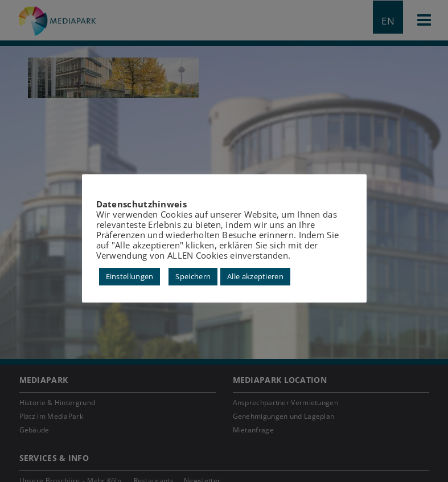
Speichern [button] (193, 276)
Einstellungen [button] (130, 276)
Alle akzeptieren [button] (255, 276)
